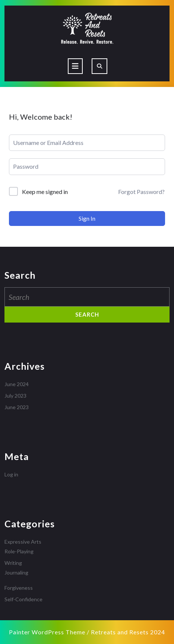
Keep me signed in (45, 192)
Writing (13, 563)
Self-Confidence (23, 599)
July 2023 (15, 396)
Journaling (16, 572)
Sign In (87, 218)
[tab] (75, 66)
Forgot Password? (141, 192)
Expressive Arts (23, 542)
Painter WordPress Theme (47, 632)
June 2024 (17, 384)
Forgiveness (19, 588)
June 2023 (17, 407)
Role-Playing (19, 551)
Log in (11, 474)
